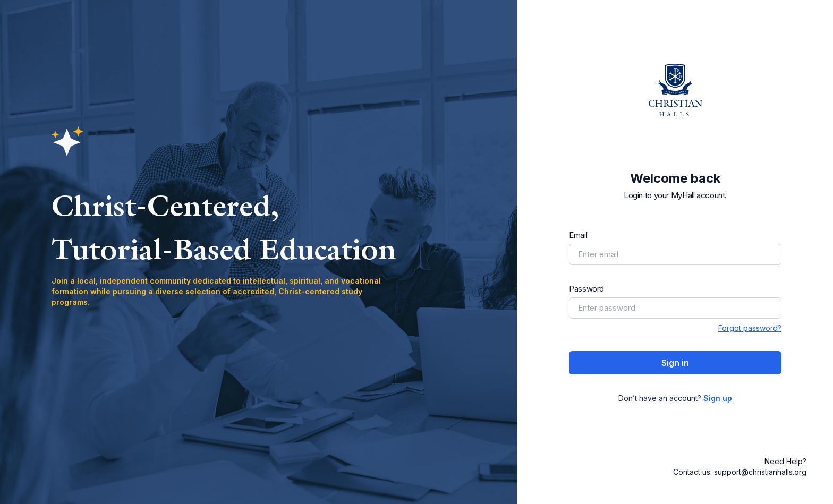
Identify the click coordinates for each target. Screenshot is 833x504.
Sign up (718, 398)
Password (586, 289)
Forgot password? (750, 328)
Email (578, 235)
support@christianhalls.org (760, 472)
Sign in (675, 363)
